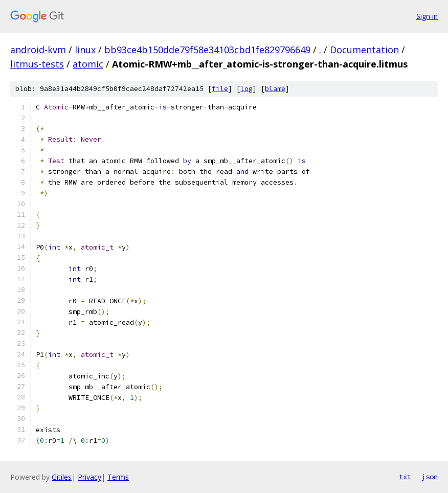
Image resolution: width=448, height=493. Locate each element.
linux (85, 50)
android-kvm (38, 50)
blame (275, 89)
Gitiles (62, 477)
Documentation (364, 50)
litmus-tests (37, 64)
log (247, 89)
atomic (88, 64)
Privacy (89, 477)
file (220, 89)
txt (405, 477)
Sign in (427, 16)
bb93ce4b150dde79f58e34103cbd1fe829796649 (207, 50)
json (430, 477)
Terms (118, 477)
